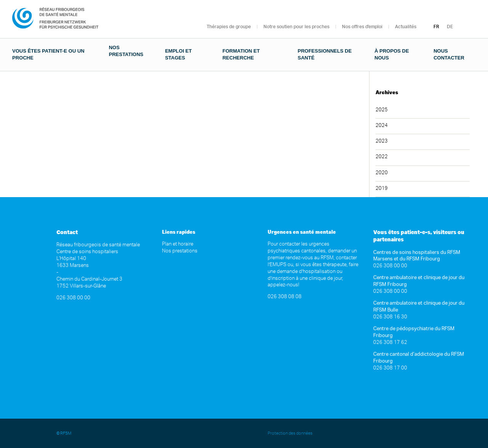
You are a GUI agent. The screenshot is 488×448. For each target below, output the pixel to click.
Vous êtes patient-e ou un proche (48, 54)
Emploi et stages (178, 54)
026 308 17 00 (390, 368)
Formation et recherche (241, 54)
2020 (382, 173)
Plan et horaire (178, 244)
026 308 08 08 (285, 297)
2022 (382, 157)
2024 (382, 126)
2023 (382, 141)
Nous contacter (449, 54)
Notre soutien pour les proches (296, 27)
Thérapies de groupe (229, 27)
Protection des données (291, 433)
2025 (382, 110)
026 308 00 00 (73, 298)
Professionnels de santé (325, 54)
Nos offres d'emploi (362, 27)
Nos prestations (126, 51)
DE (450, 27)
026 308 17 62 (390, 343)
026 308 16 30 (390, 317)
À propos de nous (392, 54)
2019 (382, 189)
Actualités (406, 27)
